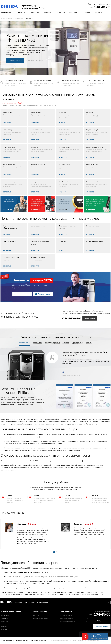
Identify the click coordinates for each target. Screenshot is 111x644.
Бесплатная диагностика (68, 621)
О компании (36, 616)
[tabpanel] (55, 535)
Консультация (90, 318)
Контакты (98, 12)
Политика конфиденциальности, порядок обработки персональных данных (75, 640)
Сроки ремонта (78, 343)
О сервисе (86, 12)
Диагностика (38, 343)
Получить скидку (45, 294)
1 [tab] (54, 552)
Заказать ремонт (15, 61)
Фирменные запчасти (67, 618)
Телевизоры (20, 12)
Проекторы (60, 12)
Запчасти (66, 343)
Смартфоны (34, 12)
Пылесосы (48, 12)
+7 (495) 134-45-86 (22, 55)
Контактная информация (40, 618)
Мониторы (73, 12)
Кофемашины (6, 12)
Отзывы (89, 343)
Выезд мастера (25, 343)
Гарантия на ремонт (52, 343)
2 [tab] (57, 552)
